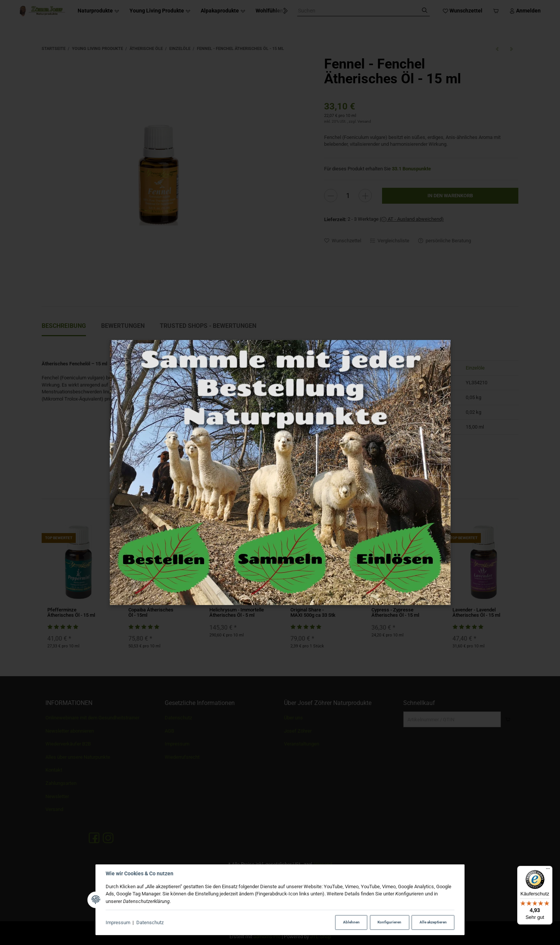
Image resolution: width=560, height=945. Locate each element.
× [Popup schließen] (442, 349)
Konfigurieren (389, 922)
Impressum (118, 922)
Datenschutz (150, 922)
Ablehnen (351, 922)
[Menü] (548, 870)
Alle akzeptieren (433, 922)
